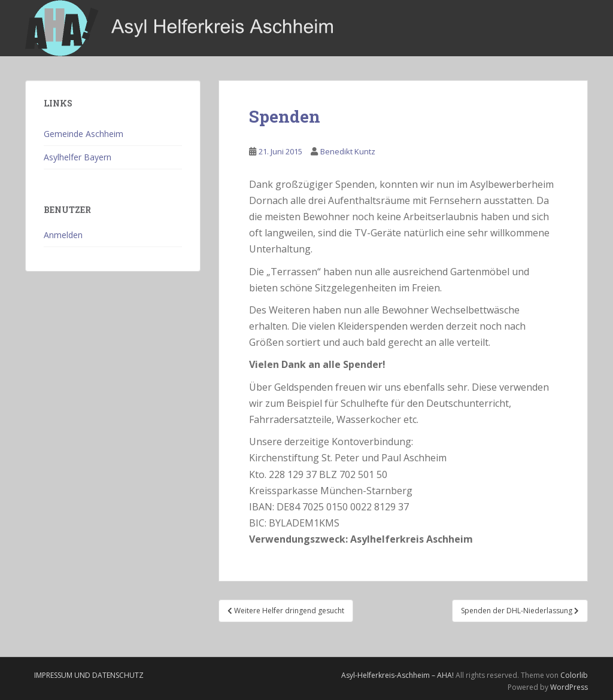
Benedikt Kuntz (348, 151)
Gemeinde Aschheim (84, 134)
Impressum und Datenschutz (89, 675)
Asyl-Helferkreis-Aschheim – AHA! (397, 675)
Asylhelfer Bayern (78, 157)
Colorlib (574, 675)
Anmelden (63, 235)
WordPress (569, 687)
